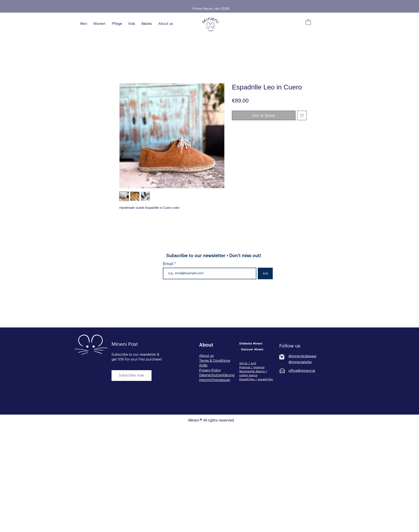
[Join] (265, 273)
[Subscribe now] (132, 376)
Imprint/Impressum (215, 380)
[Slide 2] (214, 3)
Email (169, 264)
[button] (308, 22)
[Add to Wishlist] (302, 116)
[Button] (131, 403)
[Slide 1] (208, 3)
